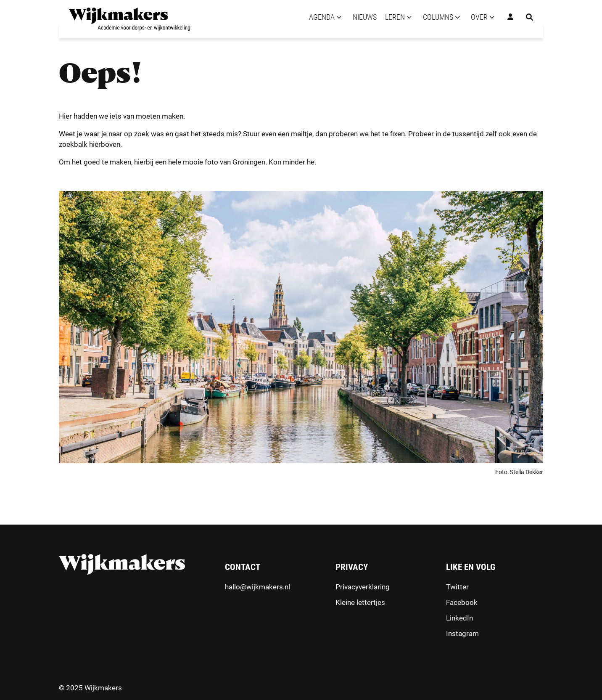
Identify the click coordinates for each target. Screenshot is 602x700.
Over (479, 17)
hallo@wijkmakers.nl (257, 587)
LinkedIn (459, 618)
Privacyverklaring (363, 587)
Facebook (462, 602)
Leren (395, 17)
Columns (438, 17)
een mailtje (295, 134)
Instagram (462, 634)
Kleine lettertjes (360, 602)
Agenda (322, 17)
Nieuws (365, 17)
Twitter (457, 587)
